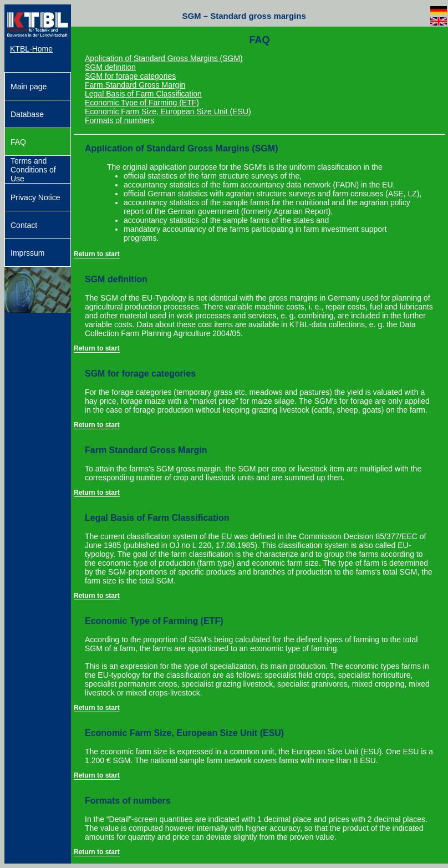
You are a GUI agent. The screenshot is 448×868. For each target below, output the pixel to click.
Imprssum (27, 253)
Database (27, 114)
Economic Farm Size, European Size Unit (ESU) (168, 111)
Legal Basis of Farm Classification (143, 94)
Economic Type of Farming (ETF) (142, 103)
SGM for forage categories (130, 76)
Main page (29, 87)
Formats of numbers (119, 120)
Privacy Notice (35, 197)
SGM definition (110, 67)
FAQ (18, 142)
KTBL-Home (31, 49)
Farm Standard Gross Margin (135, 85)
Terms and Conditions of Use (33, 170)
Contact (24, 225)
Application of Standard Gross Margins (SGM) (164, 58)
